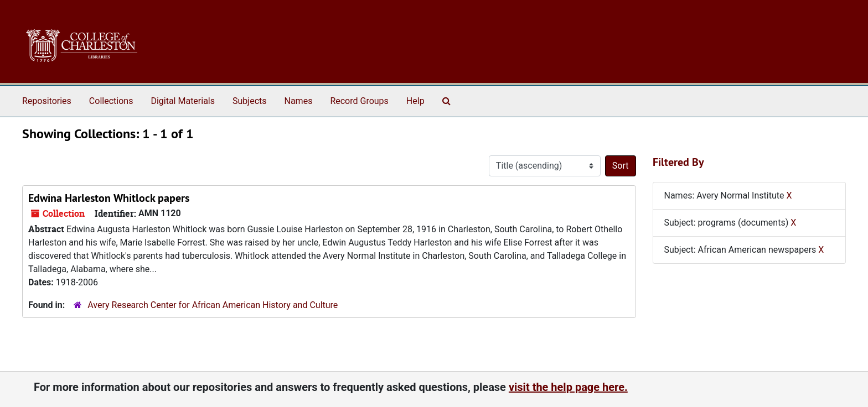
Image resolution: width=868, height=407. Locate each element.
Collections (111, 101)
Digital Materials (183, 101)
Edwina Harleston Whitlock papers (109, 198)
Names (299, 101)
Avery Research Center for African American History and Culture (213, 305)
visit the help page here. (568, 387)
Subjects (249, 101)
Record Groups (359, 101)
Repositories (47, 101)
